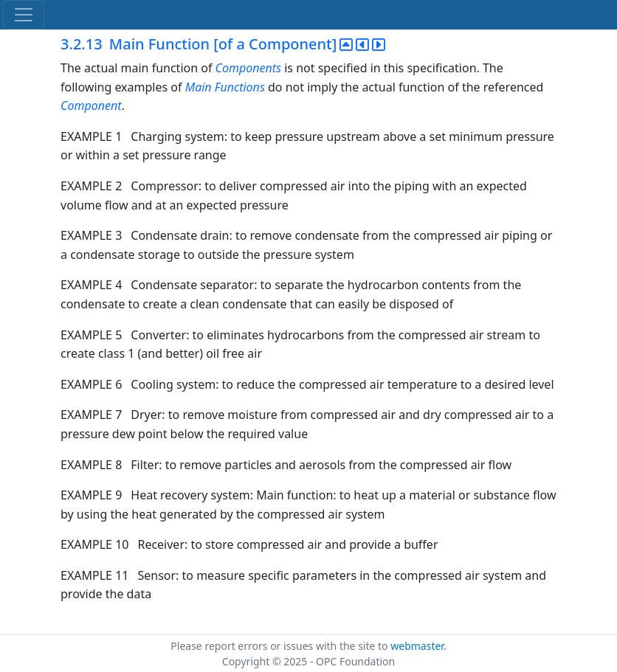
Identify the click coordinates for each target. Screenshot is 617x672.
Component (91, 105)
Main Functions (225, 87)
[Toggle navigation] (24, 15)
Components (248, 68)
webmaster (417, 646)
